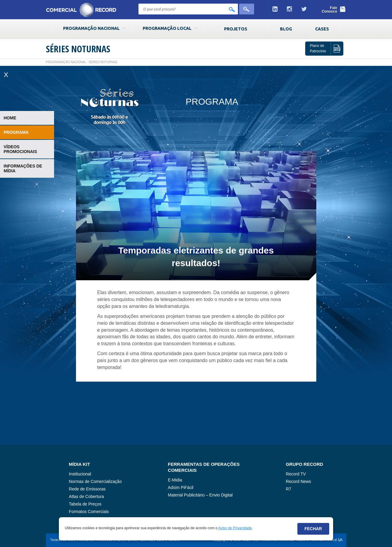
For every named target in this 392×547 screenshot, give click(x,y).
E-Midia (175, 480)
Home (10, 118)
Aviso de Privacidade (235, 528)
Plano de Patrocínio (318, 48)
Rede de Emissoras (87, 489)
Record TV (296, 474)
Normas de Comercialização (95, 481)
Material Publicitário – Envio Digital (200, 495)
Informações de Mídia (23, 168)
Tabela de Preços (85, 504)
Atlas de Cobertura (86, 496)
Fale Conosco (329, 10)
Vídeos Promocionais (20, 149)
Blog (286, 29)
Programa (16, 132)
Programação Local (167, 28)
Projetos (236, 29)
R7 (288, 489)
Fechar (313, 529)
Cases (322, 29)
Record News (298, 481)
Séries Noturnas (78, 49)
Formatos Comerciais (89, 512)
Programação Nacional (91, 28)
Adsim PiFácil (181, 487)
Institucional (80, 474)
